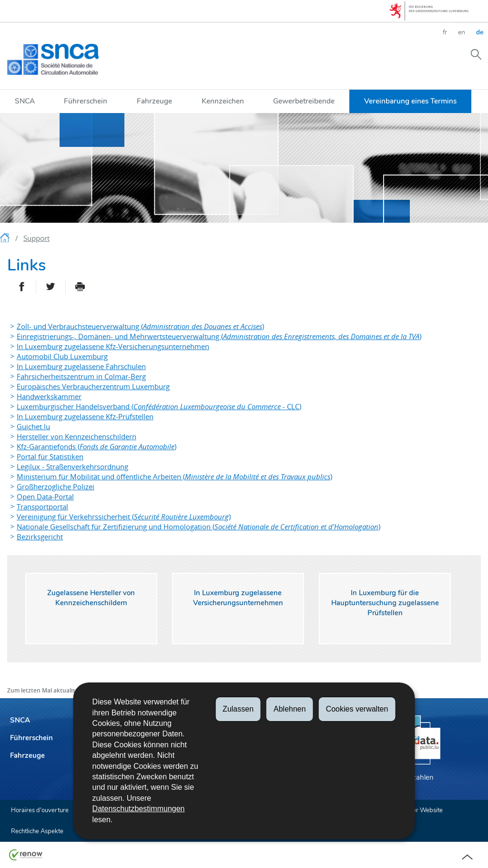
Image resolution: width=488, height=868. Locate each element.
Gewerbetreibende (304, 101)
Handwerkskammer (49, 396)
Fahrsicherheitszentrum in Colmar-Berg (81, 376)
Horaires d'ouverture (40, 810)
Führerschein (86, 101)
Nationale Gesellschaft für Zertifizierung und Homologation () (198, 527)
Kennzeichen (223, 101)
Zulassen (238, 709)
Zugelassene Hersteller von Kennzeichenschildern (91, 598)
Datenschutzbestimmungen (139, 809)
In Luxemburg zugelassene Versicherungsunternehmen (238, 598)
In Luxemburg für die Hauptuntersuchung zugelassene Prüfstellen (385, 603)
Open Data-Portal (45, 496)
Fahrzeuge (154, 101)
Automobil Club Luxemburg (62, 356)
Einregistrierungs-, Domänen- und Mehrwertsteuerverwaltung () (219, 336)
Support (36, 238)
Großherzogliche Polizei (56, 486)
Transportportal (42, 506)
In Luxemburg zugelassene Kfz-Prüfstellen (85, 416)
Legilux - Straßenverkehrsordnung (72, 466)
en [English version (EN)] (462, 32)
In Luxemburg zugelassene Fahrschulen (81, 366)
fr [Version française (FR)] (445, 32)
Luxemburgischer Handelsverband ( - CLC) (159, 406)
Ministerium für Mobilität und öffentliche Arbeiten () (174, 476)
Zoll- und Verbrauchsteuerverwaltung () (140, 326)
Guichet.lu (33, 426)
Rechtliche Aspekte (37, 831)
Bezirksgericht (40, 537)
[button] (476, 54)
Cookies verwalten (357, 709)
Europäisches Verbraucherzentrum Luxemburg (93, 386)
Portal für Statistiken (50, 456)
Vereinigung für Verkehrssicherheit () (124, 517)
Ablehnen (290, 709)
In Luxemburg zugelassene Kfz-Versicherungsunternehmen (113, 346)
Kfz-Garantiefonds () (97, 446)
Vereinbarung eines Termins (410, 101)
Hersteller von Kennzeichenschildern (76, 436)
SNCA (25, 101)
